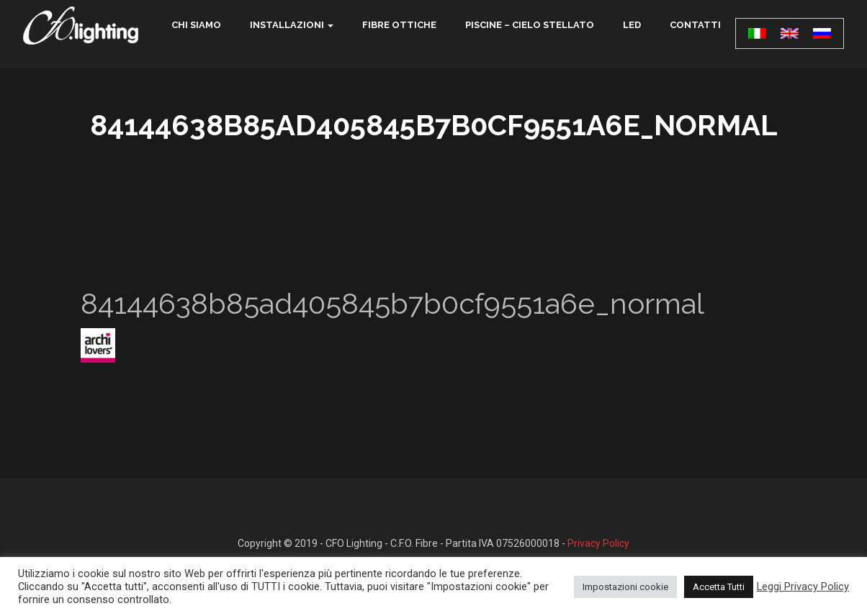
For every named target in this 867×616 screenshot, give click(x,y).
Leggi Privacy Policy (803, 586)
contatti (695, 25)
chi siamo (196, 25)
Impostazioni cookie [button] (625, 587)
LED (632, 25)
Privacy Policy (598, 543)
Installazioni (287, 25)
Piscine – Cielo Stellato (530, 25)
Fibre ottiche (399, 25)
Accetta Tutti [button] (719, 587)
